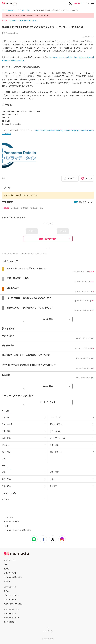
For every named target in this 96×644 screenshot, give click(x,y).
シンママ (53, 486)
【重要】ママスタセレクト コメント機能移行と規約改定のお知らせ (27, 15)
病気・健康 (6, 438)
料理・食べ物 (55, 431)
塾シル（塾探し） (10, 622)
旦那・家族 (6, 431)
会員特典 (7, 569)
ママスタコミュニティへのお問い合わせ (17, 530)
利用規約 (7, 591)
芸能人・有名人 (56, 424)
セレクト (5, 499)
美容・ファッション (58, 438)
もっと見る (48, 319)
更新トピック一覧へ (48, 239)
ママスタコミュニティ (11, 618)
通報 (3, 178)
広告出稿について (10, 573)
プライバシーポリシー (11, 595)
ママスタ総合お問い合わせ (13, 577)
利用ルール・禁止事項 (11, 522)
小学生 (53, 479)
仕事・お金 (54, 445)
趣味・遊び (6, 452)
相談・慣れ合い (56, 452)
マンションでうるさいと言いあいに (23, 21)
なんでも (5, 417)
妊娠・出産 (54, 472)
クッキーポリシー (10, 600)
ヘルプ (6, 526)
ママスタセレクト (10, 614)
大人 (4, 459)
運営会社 (7, 581)
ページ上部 (48, 631)
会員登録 (77, 3)
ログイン (86, 3)
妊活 (4, 472)
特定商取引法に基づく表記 (13, 604)
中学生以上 (6, 486)
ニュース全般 (55, 417)
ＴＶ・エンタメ (8, 424)
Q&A (6, 565)
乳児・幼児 (6, 479)
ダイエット (6, 445)
